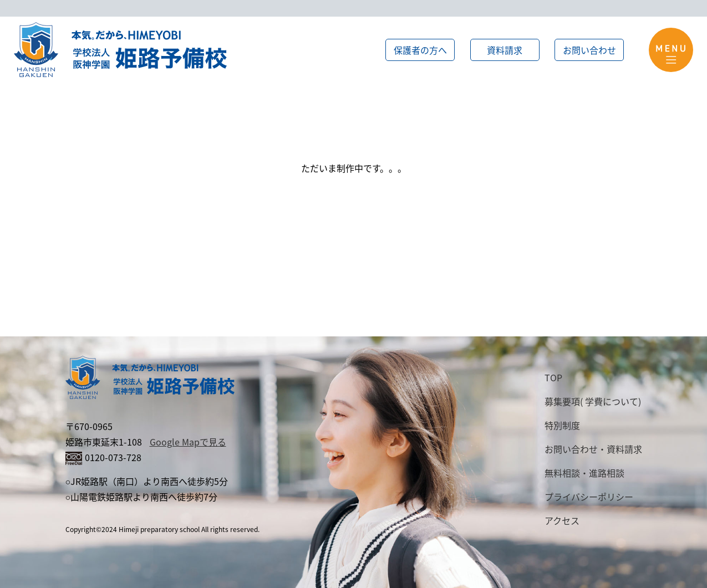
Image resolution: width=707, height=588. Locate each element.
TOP (553, 377)
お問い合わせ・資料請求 (593, 449)
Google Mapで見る (188, 442)
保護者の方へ (420, 50)
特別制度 (562, 425)
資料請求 (505, 50)
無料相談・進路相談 (584, 473)
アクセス (562, 520)
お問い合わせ (589, 50)
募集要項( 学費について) (593, 401)
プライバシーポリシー (589, 497)
